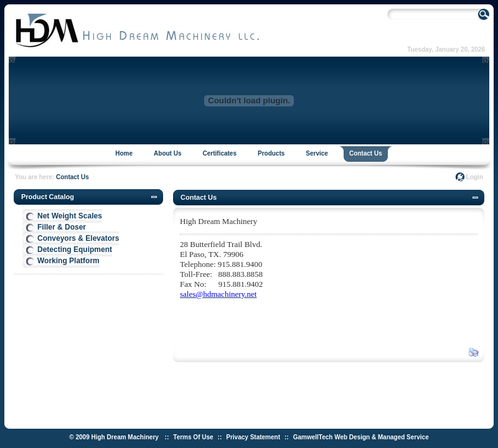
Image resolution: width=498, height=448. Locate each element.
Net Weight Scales (70, 216)
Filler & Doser (62, 227)
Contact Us (73, 177)
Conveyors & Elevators (78, 238)
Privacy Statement (253, 437)
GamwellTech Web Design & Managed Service (361, 437)
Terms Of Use (193, 437)
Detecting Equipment (75, 250)
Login (475, 177)
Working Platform (68, 261)
